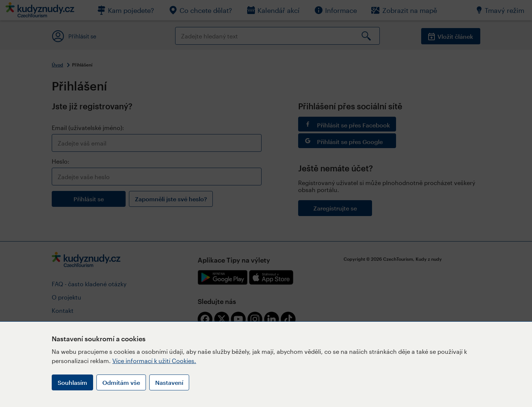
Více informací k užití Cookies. (154, 361)
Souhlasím (72, 382)
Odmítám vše (121, 382)
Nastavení (169, 382)
